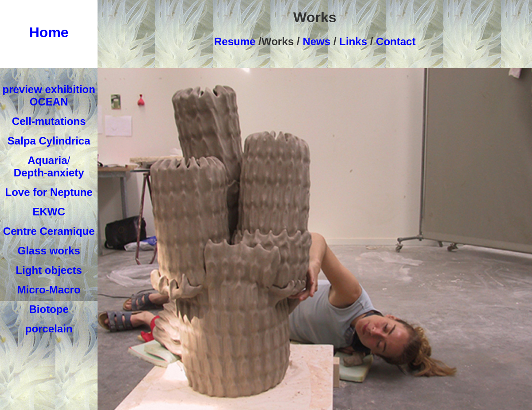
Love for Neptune (49, 192)
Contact (396, 41)
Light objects (49, 270)
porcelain (49, 329)
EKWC (49, 212)
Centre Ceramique (49, 231)
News (315, 41)
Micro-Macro (49, 290)
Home (49, 32)
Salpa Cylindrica (49, 141)
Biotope (49, 309)
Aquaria (47, 160)
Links (353, 41)
